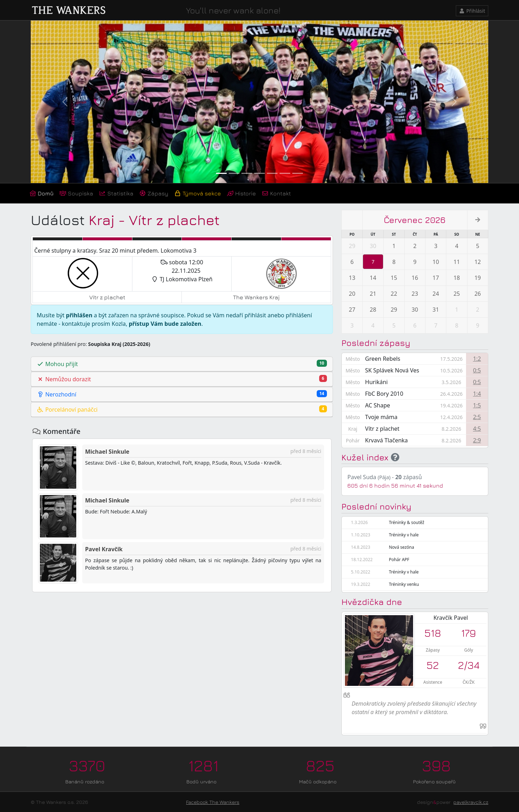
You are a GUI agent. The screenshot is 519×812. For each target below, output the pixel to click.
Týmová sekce (198, 193)
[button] (65, 102)
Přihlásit (472, 11)
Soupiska (76, 193)
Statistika (116, 193)
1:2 (477, 359)
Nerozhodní (182, 394)
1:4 (477, 394)
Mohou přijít (182, 364)
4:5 (477, 429)
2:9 (477, 440)
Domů (41, 193)
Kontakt (276, 193)
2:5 (477, 417)
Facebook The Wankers (213, 802)
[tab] (182, 364)
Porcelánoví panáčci (182, 409)
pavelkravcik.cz (471, 802)
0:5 (477, 370)
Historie (241, 193)
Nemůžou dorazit (182, 379)
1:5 (477, 405)
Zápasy (154, 193)
